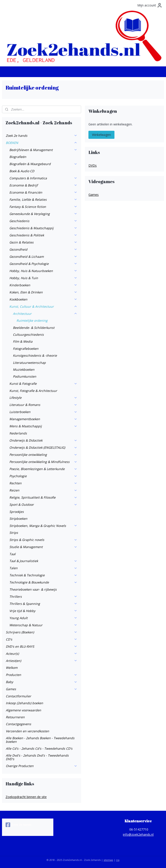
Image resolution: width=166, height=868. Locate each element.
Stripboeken (18, 519)
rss (118, 860)
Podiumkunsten (25, 376)
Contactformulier (18, 696)
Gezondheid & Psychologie (43, 264)
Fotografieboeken (26, 349)
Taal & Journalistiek (43, 561)
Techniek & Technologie (43, 575)
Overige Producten (42, 766)
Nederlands (18, 433)
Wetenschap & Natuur (43, 625)
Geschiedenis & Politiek (43, 235)
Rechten (43, 483)
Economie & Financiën (43, 192)
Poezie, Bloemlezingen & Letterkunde (43, 469)
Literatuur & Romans (43, 405)
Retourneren (15, 717)
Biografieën (18, 157)
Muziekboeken (24, 370)
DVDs (93, 165)
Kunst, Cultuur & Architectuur (43, 306)
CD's (42, 639)
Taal (12, 554)
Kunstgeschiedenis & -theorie (35, 355)
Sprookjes (17, 512)
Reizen (43, 490)
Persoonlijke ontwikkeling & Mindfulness (43, 462)
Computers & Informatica (43, 178)
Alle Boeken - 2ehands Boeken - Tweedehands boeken (40, 740)
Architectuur (45, 314)
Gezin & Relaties (43, 242)
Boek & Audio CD (22, 171)
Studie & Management (43, 547)
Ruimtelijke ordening (32, 320)
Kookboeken (43, 299)
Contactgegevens (18, 724)
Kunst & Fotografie (43, 384)
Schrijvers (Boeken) (42, 632)
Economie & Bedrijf (43, 185)
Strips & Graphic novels (43, 540)
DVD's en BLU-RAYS (42, 646)
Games (42, 689)
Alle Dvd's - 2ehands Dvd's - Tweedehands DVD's (37, 757)
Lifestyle (43, 398)
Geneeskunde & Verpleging (43, 214)
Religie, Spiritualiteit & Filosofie (43, 497)
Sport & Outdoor (43, 505)
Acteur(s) (42, 654)
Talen (43, 568)
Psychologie (43, 476)
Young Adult (43, 618)
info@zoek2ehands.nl (138, 834)
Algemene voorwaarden (23, 710)
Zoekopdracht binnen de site (26, 797)
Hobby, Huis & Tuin (43, 278)
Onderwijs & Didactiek (43, 440)
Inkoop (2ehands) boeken (24, 703)
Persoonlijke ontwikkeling (43, 455)
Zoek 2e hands (42, 136)
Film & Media (23, 341)
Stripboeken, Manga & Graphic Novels (43, 526)
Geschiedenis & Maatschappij (43, 228)
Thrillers (43, 597)
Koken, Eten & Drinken (43, 292)
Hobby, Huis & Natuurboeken (43, 271)
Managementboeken (43, 419)
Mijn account (150, 5)
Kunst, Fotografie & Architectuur (33, 391)
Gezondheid (43, 249)
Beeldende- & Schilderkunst (34, 328)
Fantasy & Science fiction (43, 207)
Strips (14, 533)
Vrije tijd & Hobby (43, 611)
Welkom (12, 668)
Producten (42, 675)
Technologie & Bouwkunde (43, 582)
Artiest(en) (42, 661)
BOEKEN (42, 143)
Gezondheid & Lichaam (43, 257)
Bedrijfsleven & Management (43, 150)
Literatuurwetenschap (29, 363)
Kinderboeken (43, 285)
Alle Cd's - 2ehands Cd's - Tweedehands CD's (39, 748)
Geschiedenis (43, 221)
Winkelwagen (101, 135)
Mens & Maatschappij (43, 426)
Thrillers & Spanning (43, 604)
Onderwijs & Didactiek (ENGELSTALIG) (43, 447)
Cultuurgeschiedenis (28, 335)
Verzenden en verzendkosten (27, 731)
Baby (42, 682)
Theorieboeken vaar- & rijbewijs (33, 589)
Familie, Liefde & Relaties (43, 200)
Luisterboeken (43, 412)
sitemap (108, 860)
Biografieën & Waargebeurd (43, 164)
